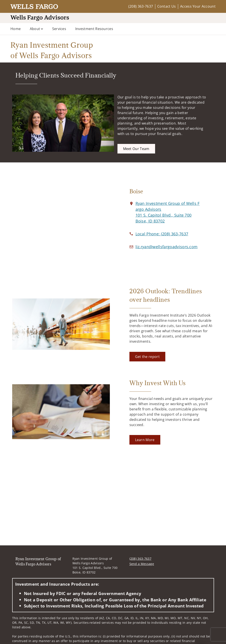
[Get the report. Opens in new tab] (147, 357)
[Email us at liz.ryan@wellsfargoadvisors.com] (167, 247)
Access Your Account (198, 6)
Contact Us (167, 6)
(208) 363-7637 (141, 6)
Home (16, 29)
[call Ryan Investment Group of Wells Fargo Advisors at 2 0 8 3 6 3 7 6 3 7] (162, 234)
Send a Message (142, 564)
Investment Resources (94, 29)
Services (59, 29)
